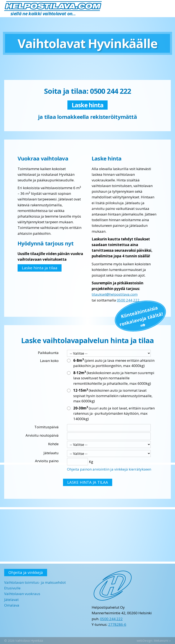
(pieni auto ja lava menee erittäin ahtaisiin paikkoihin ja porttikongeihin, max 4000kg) (114, 363)
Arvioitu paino (47, 461)
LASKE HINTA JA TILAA (88, 482)
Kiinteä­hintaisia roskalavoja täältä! (141, 316)
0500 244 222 (128, 300)
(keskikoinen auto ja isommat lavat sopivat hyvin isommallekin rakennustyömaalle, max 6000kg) (113, 396)
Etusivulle (12, 588)
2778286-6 (117, 624)
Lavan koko (49, 361)
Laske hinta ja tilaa (40, 268)
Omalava (12, 605)
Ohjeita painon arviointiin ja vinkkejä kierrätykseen (109, 469)
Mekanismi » (162, 641)
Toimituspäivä (46, 427)
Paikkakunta (48, 353)
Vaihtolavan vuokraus (22, 594)
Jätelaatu (51, 453)
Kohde (53, 444)
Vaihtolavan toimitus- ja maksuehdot (35, 582)
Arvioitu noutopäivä (42, 435)
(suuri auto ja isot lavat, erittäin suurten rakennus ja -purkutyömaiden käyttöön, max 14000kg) (114, 413)
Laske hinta (88, 105)
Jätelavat (11, 600)
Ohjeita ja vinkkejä (26, 572)
